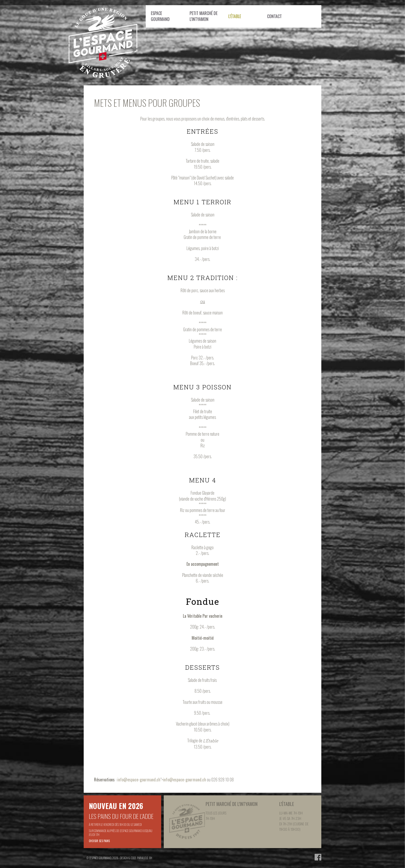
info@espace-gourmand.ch (139, 780)
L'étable (235, 16)
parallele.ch (145, 858)
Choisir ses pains (99, 841)
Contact (274, 16)
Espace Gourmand (160, 16)
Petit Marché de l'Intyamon (204, 16)
